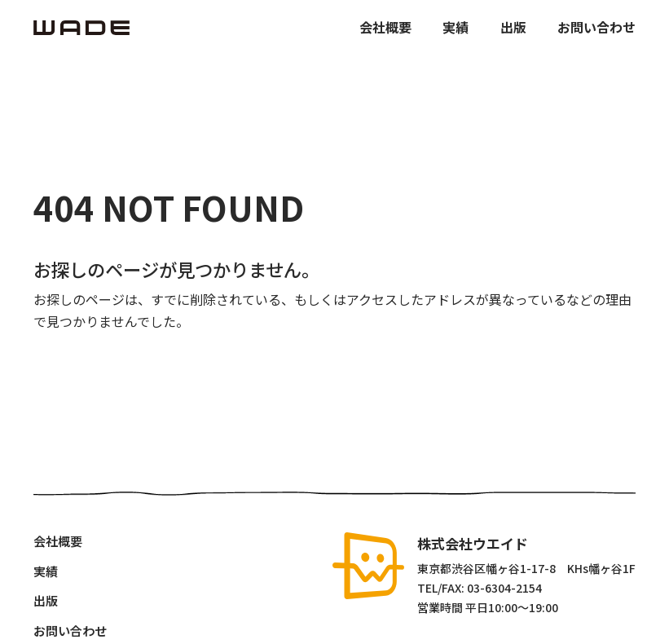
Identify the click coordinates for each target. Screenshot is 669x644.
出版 (513, 27)
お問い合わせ (596, 27)
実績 (456, 27)
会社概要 (385, 27)
